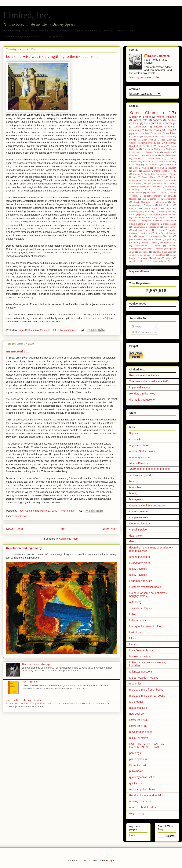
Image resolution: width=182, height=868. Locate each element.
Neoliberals (159, 168)
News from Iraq (138, 726)
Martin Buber (170, 165)
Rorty (173, 171)
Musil (135, 168)
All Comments (141, 332)
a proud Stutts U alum (142, 451)
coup (144, 199)
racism (157, 133)
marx (170, 130)
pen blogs (135, 753)
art (171, 183)
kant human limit (154, 130)
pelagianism (156, 236)
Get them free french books (145, 587)
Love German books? (142, 650)
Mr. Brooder (136, 702)
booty (147, 190)
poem (169, 236)
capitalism (151, 193)
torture (169, 258)
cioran (163, 193)
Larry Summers (165, 162)
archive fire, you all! (141, 475)
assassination (156, 186)
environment (170, 199)
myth (161, 230)
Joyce (147, 123)
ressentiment (141, 246)
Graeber (133, 155)
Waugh (172, 123)
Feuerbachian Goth (141, 581)
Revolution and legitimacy (24, 548)
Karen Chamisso (147, 113)
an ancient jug (18, 351)
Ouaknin (146, 171)
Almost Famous (138, 463)
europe (148, 202)
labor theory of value (143, 218)
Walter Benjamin (166, 117)
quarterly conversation (142, 777)
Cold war (168, 143)
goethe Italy (21, 516)
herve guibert (166, 211)
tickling (157, 258)
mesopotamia (170, 224)
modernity (137, 230)
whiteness (144, 261)
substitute (160, 255)
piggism (133, 133)
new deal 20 (136, 714)
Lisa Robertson (152, 165)
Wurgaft (148, 183)
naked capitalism (139, 708)
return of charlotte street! (144, 807)
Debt (150, 146)
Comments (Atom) (69, 539)
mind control (170, 227)
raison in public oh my (142, 789)
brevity (133, 493)
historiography (136, 214)
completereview (138, 517)
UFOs (149, 180)
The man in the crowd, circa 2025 (149, 381)
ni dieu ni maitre (139, 738)
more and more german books (147, 696)
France (147, 117)
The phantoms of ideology (36, 664)
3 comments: (68, 511)
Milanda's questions (141, 672)
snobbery (144, 252)
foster (170, 205)
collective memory (153, 196)
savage (149, 249)
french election (152, 208)
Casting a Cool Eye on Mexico (147, 505)
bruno (158, 190)
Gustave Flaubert (149, 155)
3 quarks (134, 433)
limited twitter (137, 632)
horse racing (153, 214)
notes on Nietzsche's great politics (25, 700)
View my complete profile (144, 77)
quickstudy (136, 783)
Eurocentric (148, 149)
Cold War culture (152, 143)
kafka (132, 614)
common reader (139, 511)
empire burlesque (140, 557)
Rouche (136, 174)
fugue (169, 208)
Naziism (146, 168)
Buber (136, 123)
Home (62, 529)
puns (169, 239)
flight (161, 205)
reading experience (141, 801)
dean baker (136, 536)
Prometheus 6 (138, 765)
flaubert (151, 205)
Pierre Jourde (160, 171)
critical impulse (138, 530)
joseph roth (140, 120)
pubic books (136, 771)
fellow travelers (138, 569)
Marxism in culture (140, 656)
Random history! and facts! (145, 795)
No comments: (69, 330)
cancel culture (136, 193)
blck (132, 481)
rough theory (137, 813)
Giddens (168, 152)
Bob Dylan (167, 140)
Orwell (136, 171)
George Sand (152, 152)
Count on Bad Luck (141, 523)
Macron (134, 117)
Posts (136, 327)
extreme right (161, 202)
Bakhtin (133, 140)
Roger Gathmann (159, 56)
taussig (144, 258)
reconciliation (170, 242)
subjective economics (140, 255)
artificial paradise (137, 186)
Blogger (110, 861)
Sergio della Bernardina (155, 174)
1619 (136, 137)
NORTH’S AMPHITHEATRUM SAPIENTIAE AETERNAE (147, 745)
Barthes (172, 120)
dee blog (134, 541)
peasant (142, 236)
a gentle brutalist (139, 445)
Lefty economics (139, 620)
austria (169, 186)
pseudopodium (138, 759)
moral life (151, 230)
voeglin (133, 261)
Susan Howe (149, 177)
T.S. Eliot (159, 123)
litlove (133, 638)
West (159, 180)
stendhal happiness (162, 252)
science (160, 249)
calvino (169, 190)
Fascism (161, 149)
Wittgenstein (141, 127)
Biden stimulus (149, 140)
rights (158, 246)
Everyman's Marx (140, 563)
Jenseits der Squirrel (141, 608)
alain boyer (161, 183)
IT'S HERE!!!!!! (30, 682)
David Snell (135, 146)
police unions (136, 239)
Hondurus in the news (142, 394)
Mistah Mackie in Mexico (144, 678)
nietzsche (146, 233)
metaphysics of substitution (146, 227)
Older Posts (109, 529)
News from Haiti (139, 720)
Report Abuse (139, 271)
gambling (134, 211)
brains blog (136, 487)
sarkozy (158, 120)
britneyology (136, 499)
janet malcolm (169, 214)
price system (155, 239)
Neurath (172, 168)
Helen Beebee (156, 159)
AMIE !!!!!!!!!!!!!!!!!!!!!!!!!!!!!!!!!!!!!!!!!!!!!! (150, 469)
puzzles (133, 242)
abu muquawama (139, 457)
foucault (158, 127)
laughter (162, 218)
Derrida (161, 146)
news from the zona (141, 732)
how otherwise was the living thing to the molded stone (52, 56)
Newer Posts (14, 529)
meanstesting (153, 224)
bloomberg (134, 190)
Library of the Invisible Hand (146, 626)
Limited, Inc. (27, 15)
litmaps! (134, 644)
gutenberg (135, 602)
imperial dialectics (140, 388)
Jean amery (148, 162)
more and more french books (146, 690)
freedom (133, 208)
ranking (144, 242)
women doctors (160, 261)
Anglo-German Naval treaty (158, 137)
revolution (171, 133)
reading (156, 242)
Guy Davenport (169, 155)
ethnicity (136, 202)
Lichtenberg (135, 165)
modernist (135, 684)
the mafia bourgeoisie (142, 400)
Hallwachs (138, 159)
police (146, 133)
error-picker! (136, 439)
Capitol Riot (135, 143)
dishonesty (155, 199)
